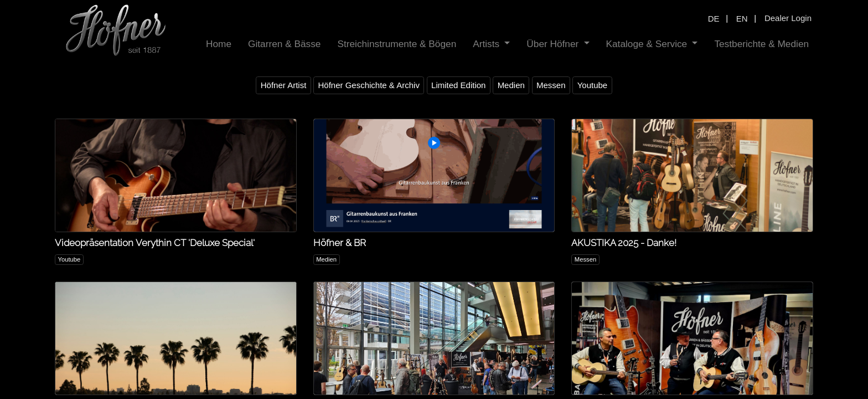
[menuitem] (219, 44)
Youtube (593, 85)
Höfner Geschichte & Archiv (368, 85)
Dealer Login (788, 18)
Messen (551, 85)
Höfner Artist (284, 85)
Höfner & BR (340, 243)
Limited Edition (458, 85)
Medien (511, 85)
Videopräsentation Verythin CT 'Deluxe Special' (155, 243)
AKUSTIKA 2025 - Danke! (624, 243)
